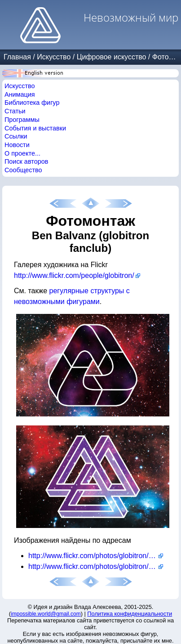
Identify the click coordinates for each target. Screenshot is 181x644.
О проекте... (22, 153)
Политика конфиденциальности (130, 614)
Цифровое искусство (112, 57)
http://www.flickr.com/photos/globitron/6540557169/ (96, 556)
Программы (22, 120)
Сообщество (23, 170)
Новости (17, 145)
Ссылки (16, 136)
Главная (17, 57)
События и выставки (35, 128)
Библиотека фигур (32, 103)
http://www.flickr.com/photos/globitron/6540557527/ (96, 566)
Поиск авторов (26, 161)
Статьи (15, 111)
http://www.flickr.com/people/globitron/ (74, 275)
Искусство (54, 57)
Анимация (20, 94)
